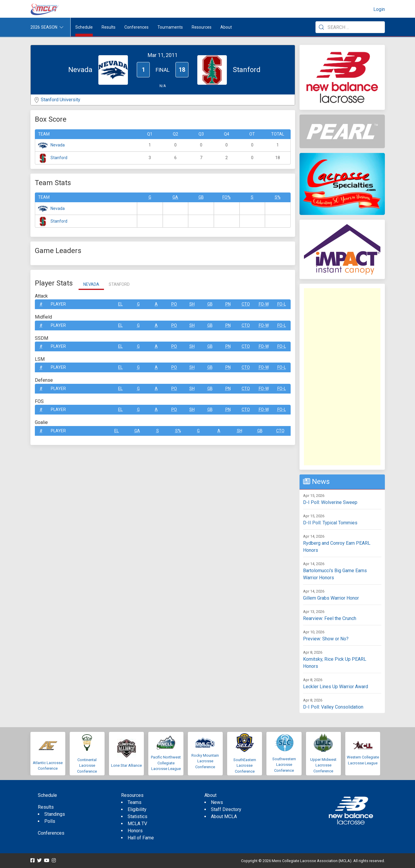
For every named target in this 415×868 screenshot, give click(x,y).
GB (201, 197)
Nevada (58, 145)
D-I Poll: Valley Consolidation (333, 707)
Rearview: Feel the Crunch (330, 618)
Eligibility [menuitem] (137, 809)
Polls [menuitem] (50, 821)
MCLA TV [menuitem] (137, 824)
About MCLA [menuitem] (224, 816)
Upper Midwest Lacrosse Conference (323, 765)
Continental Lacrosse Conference (87, 766)
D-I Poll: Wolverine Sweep (330, 502)
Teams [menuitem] (135, 802)
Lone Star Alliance (126, 765)
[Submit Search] (321, 27)
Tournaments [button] (170, 27)
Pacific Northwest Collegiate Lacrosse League (166, 763)
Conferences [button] (136, 27)
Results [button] (109, 27)
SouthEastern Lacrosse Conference (245, 766)
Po (174, 304)
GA (175, 197)
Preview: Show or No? (326, 639)
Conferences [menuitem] (51, 833)
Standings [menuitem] (55, 814)
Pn (228, 304)
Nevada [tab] (91, 284)
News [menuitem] (217, 802)
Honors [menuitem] (135, 831)
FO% (227, 197)
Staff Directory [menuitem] (226, 809)
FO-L (282, 304)
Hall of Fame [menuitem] (141, 838)
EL (120, 304)
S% (278, 197)
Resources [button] (202, 27)
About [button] (226, 27)
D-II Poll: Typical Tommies (330, 523)
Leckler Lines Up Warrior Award (336, 687)
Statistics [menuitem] (137, 816)
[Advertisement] (342, 377)
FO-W (264, 304)
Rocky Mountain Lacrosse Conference (205, 761)
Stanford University (61, 100)
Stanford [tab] (119, 284)
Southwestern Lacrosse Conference (284, 765)
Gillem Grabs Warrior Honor (331, 598)
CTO (246, 304)
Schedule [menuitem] (84, 27)
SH (192, 304)
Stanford (59, 158)
